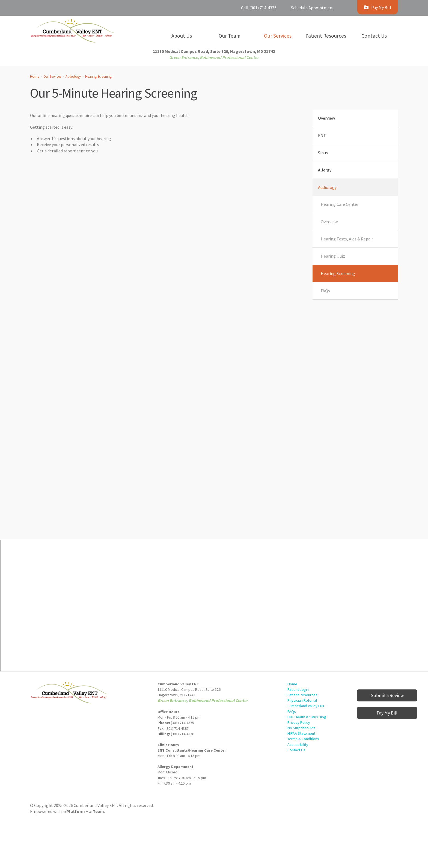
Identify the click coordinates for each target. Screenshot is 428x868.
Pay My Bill (387, 713)
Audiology (73, 76)
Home (35, 76)
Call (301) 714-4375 (259, 8)
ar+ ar (83, 811)
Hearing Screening (98, 76)
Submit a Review (387, 695)
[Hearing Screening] (159, 349)
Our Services (52, 76)
